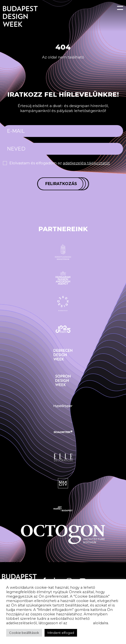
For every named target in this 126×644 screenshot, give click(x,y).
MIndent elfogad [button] (61, 633)
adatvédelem (80, 623)
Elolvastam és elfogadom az (60, 163)
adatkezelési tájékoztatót (86, 163)
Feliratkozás (61, 184)
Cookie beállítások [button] (24, 633)
